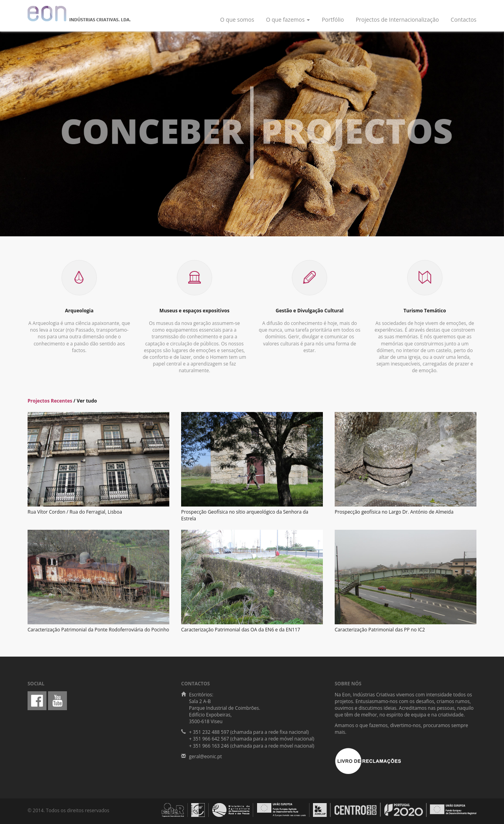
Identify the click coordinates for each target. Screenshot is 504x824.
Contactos (464, 19)
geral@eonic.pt (205, 756)
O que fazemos (288, 19)
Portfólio (333, 19)
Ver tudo (87, 401)
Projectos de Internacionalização (397, 19)
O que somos (237, 19)
